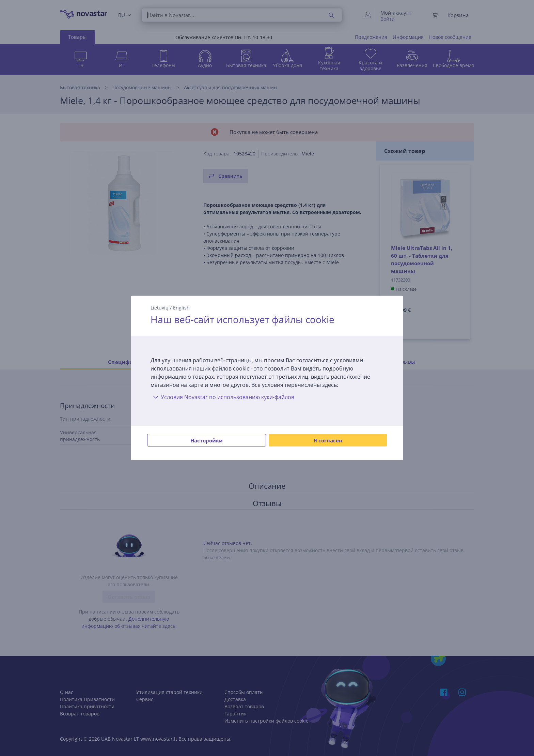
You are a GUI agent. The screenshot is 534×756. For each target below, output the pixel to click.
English (181, 308)
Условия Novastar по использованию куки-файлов (222, 397)
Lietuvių (160, 308)
